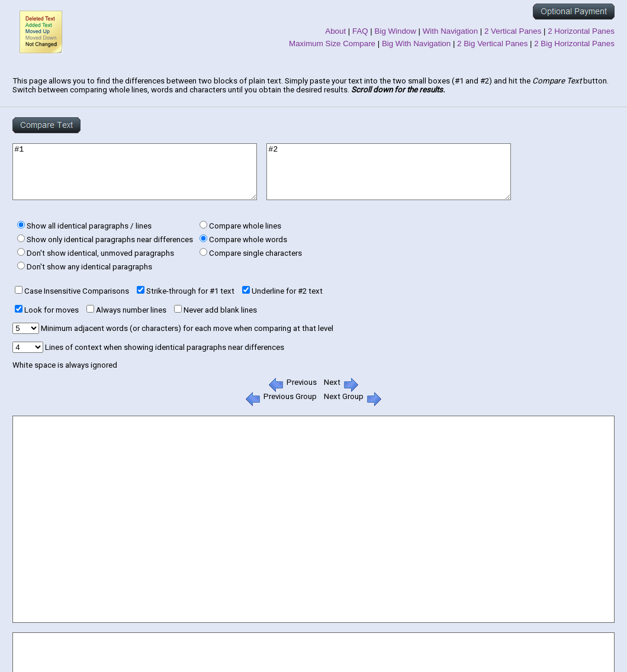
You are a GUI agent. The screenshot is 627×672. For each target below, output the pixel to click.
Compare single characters (255, 253)
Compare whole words (248, 239)
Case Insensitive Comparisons (77, 291)
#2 (389, 172)
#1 (135, 172)
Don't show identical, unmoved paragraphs (100, 253)
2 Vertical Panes (513, 31)
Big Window (396, 31)
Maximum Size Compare (332, 44)
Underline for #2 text (287, 291)
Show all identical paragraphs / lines (89, 226)
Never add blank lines (220, 310)
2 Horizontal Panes (581, 31)
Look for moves (52, 310)
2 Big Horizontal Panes (574, 44)
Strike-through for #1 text (190, 291)
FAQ (360, 31)
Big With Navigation (416, 44)
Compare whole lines (245, 226)
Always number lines (131, 310)
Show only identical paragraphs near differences (110, 239)
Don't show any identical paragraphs (89, 267)
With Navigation (450, 31)
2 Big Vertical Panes (492, 44)
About (335, 31)
